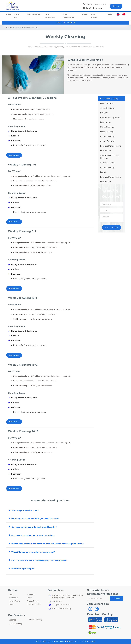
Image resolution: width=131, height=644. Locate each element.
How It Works (14, 601)
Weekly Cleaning (109, 99)
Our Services (34, 15)
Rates (29, 598)
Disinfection (106, 122)
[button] (50, 510)
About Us (31, 595)
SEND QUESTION (112, 227)
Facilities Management (110, 118)
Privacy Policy (33, 601)
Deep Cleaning (107, 103)
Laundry (104, 113)
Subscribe (117, 598)
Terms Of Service (34, 604)
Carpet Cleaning (107, 141)
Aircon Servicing (107, 108)
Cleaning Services (13, 620)
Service (17, 27)
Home (9, 27)
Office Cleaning (107, 127)
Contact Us (14, 598)
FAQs (11, 604)
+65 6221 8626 (100, 4)
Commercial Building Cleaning (110, 157)
